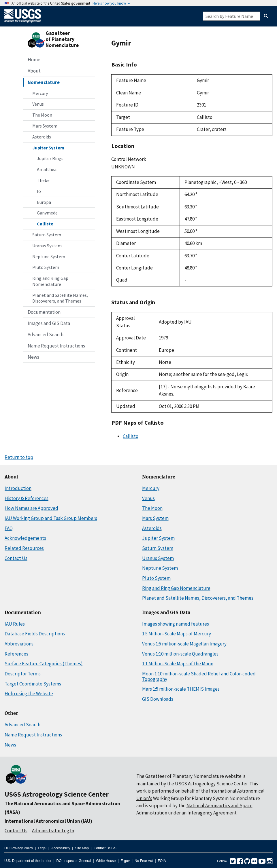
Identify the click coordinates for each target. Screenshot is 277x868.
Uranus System (47, 246)
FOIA (162, 861)
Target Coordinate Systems (33, 684)
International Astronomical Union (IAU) (48, 821)
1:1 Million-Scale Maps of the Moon (178, 664)
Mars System (45, 126)
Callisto (45, 224)
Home (34, 60)
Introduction (18, 488)
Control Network (129, 159)
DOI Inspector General (74, 861)
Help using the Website (29, 694)
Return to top (19, 457)
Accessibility (61, 848)
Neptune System (49, 257)
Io (39, 191)
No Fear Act (144, 861)
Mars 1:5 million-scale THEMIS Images (181, 689)
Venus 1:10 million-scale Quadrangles (180, 654)
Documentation (44, 312)
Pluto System (46, 267)
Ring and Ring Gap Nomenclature (50, 281)
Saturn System (47, 235)
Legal (42, 848)
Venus (38, 104)
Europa (44, 202)
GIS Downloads (158, 699)
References (16, 654)
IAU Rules (15, 624)
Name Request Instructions (56, 346)
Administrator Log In (53, 831)
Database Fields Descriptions (35, 634)
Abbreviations (19, 644)
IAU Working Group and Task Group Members (51, 518)
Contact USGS (105, 848)
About (34, 71)
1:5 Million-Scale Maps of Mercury (177, 634)
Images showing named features (176, 624)
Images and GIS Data (49, 323)
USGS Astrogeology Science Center (57, 794)
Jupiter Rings (50, 158)
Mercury (40, 93)
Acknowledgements (25, 538)
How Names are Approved (31, 508)
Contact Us (16, 558)
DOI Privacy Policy (19, 848)
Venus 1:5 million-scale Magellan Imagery (184, 644)
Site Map (82, 848)
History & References (27, 498)
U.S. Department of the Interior (28, 861)
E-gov (125, 861)
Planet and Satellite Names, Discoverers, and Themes (60, 298)
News (33, 357)
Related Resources (24, 548)
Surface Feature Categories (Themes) (44, 664)
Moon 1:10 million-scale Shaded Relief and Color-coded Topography (199, 676)
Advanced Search (46, 335)
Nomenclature (44, 82)
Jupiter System (48, 148)
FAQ (9, 528)
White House (106, 861)
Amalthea (47, 169)
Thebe (43, 180)
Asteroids (42, 137)
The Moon (42, 115)
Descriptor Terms (23, 674)
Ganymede (47, 213)
